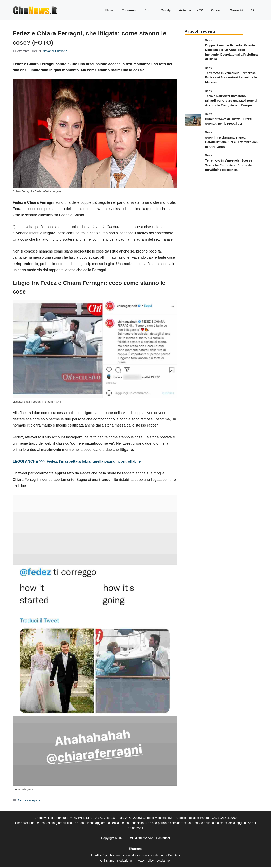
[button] (253, 10)
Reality (166, 10)
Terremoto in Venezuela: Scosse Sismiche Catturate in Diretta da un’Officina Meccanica (229, 165)
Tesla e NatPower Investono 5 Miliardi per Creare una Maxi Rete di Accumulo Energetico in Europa (231, 100)
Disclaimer (164, 861)
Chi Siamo (107, 861)
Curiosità (236, 10)
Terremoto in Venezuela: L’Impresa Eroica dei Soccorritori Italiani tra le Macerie (231, 77)
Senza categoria (29, 800)
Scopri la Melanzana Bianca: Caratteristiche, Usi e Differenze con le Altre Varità (232, 142)
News (109, 10)
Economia (129, 10)
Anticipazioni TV (191, 10)
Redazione (125, 861)
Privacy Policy (144, 861)
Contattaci (163, 838)
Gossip (216, 10)
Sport (149, 10)
